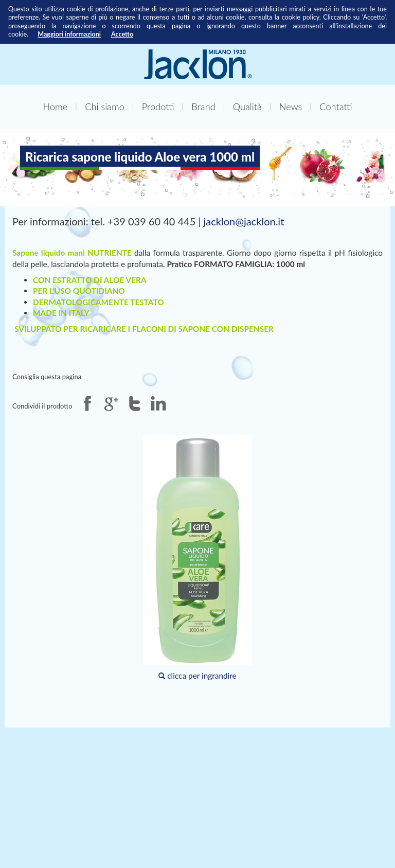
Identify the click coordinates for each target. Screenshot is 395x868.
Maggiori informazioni (69, 34)
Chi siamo (105, 107)
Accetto (122, 34)
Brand (203, 107)
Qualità (247, 107)
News (291, 107)
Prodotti (158, 107)
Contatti (336, 107)
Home (55, 107)
